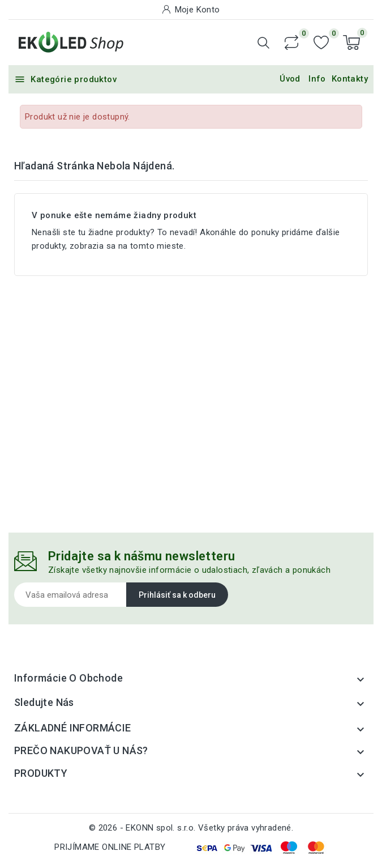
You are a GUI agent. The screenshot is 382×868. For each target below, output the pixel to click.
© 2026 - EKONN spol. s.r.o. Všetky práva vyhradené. (191, 828)
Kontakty (350, 79)
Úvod (290, 79)
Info (317, 79)
